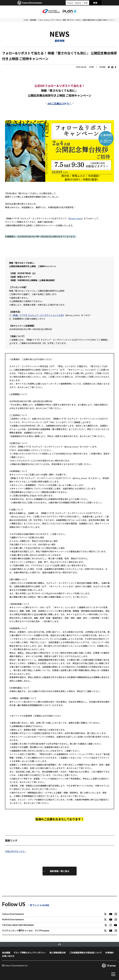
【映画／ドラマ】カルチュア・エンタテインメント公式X (38, 315)
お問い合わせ (8, 956)
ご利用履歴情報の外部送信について (86, 953)
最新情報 (33, 20)
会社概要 (6, 953)
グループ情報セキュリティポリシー (30, 953)
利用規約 (109, 953)
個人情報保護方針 (58, 953)
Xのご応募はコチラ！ (59, 103)
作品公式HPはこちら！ (16, 851)
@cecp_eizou (75, 218)
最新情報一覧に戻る (60, 871)
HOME (26, 20)
